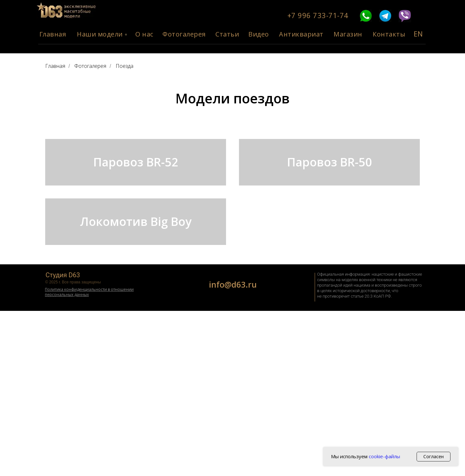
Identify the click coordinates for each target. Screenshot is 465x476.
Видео (259, 34)
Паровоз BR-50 (330, 203)
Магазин (348, 34)
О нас (144, 34)
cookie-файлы (384, 456)
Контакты (389, 34)
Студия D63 (63, 440)
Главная (53, 34)
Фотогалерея (184, 34)
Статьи (227, 34)
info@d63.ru (233, 450)
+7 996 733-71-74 (318, 15)
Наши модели (100, 34)
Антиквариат (301, 34)
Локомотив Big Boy (136, 345)
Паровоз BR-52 (136, 203)
